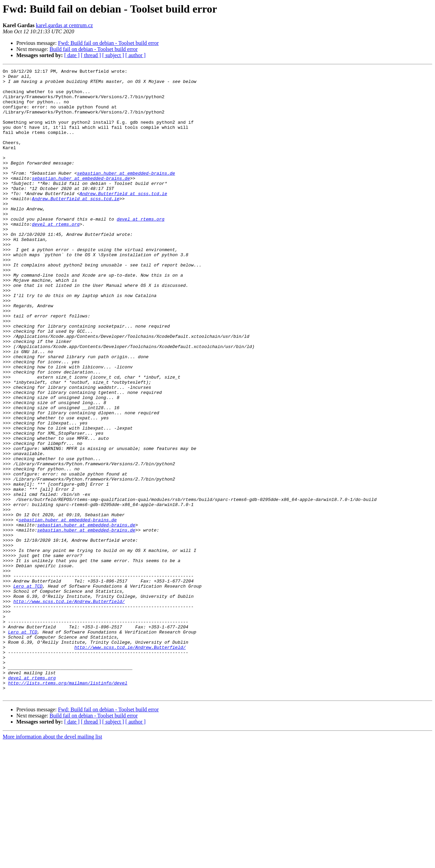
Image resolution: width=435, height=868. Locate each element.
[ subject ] (113, 55)
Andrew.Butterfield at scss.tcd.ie (123, 219)
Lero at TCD (28, 690)
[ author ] (136, 55)
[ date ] (72, 55)
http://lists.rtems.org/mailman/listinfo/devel (68, 806)
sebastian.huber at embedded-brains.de (126, 194)
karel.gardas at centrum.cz (64, 25)
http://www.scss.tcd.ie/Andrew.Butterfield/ (69, 708)
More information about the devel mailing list (52, 862)
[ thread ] (91, 55)
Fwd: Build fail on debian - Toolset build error (108, 43)
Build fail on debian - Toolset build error (94, 49)
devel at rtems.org (140, 249)
